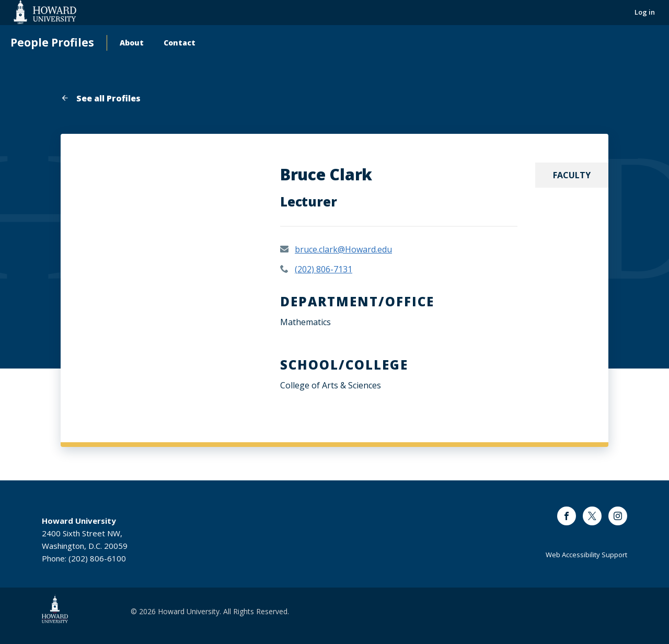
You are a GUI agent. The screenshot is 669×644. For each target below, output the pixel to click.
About (132, 43)
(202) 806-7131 (324, 269)
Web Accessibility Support (586, 555)
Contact (180, 43)
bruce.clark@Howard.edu (343, 249)
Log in (645, 12)
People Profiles (52, 43)
